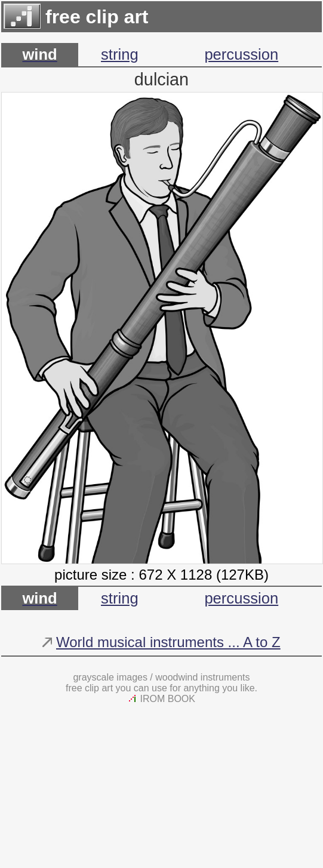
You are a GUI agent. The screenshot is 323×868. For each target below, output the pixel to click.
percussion (241, 54)
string (120, 54)
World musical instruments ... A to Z (168, 642)
